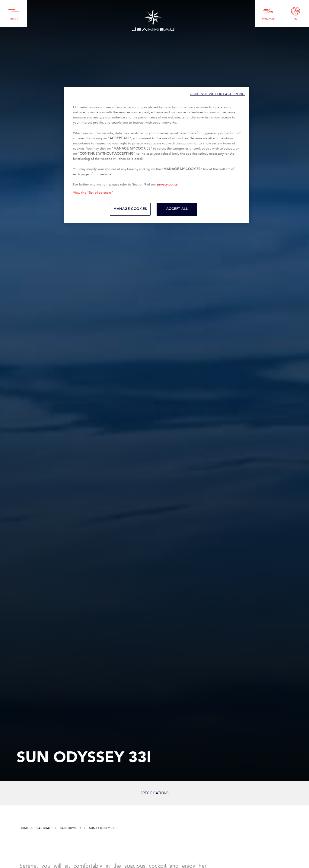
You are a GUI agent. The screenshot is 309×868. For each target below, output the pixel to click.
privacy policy (167, 185)
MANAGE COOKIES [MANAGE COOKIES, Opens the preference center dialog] (130, 209)
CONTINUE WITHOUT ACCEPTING (217, 94)
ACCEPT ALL (177, 209)
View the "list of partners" (93, 193)
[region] (157, 155)
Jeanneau (153, 20)
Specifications (155, 793)
